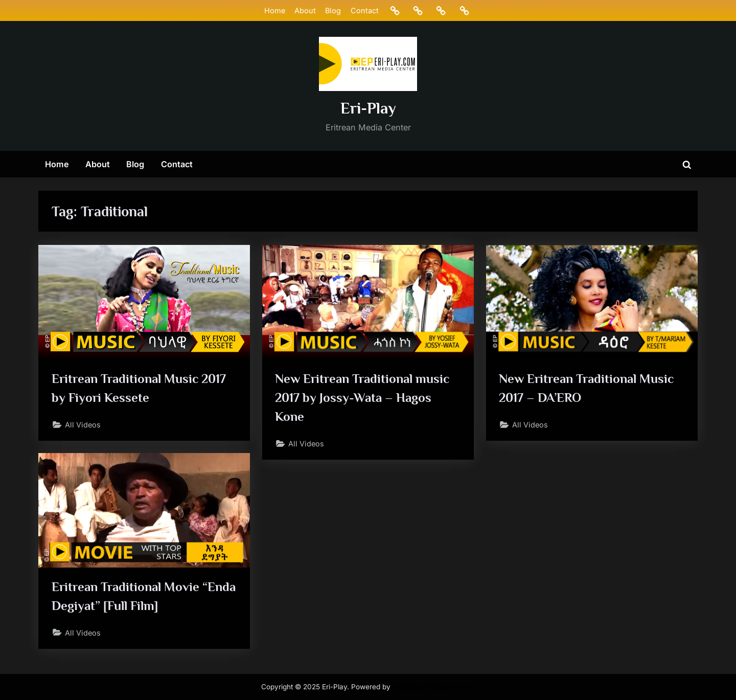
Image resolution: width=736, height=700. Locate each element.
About (305, 10)
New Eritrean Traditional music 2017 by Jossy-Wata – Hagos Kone (362, 398)
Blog (333, 10)
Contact (365, 10)
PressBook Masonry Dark (434, 687)
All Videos (83, 425)
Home (275, 10)
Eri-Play (368, 108)
